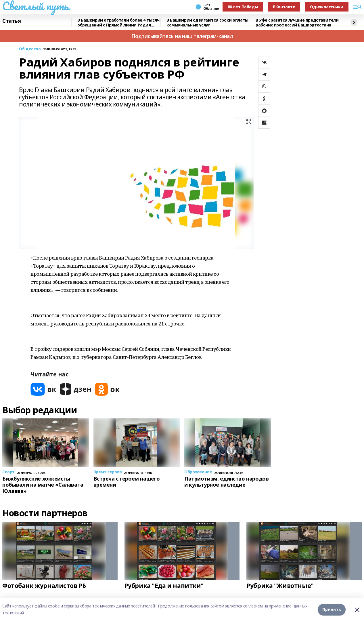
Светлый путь (36, 6)
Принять (332, 609)
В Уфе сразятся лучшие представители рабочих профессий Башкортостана (297, 23)
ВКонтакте (284, 7)
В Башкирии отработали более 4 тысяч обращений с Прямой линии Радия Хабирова (118, 23)
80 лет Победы (243, 7)
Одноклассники (327, 7)
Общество (30, 49)
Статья (12, 21)
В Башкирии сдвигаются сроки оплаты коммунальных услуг (207, 23)
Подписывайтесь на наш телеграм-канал (182, 36)
